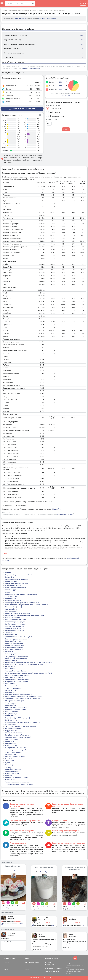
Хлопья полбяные (12, 771)
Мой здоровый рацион (47, 19)
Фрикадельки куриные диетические (19, 784)
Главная (5, 10)
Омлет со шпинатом (13, 688)
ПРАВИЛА (57, 972)
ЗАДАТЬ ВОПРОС (50, 968)
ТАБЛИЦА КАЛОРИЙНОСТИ (33, 962)
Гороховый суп (11, 705)
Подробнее (57, 509)
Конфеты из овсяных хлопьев (17, 778)
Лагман (8, 592)
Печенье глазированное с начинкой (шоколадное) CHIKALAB (29, 673)
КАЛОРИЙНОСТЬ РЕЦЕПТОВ (33, 966)
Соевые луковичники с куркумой (18, 737)
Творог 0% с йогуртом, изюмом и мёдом (21, 726)
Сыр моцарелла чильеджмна (16, 656)
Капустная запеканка (13, 618)
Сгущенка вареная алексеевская (18, 782)
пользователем (21, 19)
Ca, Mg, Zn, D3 (11, 754)
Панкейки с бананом (13, 586)
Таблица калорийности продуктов (19, 10)
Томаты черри (11, 590)
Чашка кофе (10, 780)
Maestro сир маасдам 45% (15, 756)
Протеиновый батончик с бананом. (19, 694)
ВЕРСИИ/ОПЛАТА (50, 964)
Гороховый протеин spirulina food (18, 575)
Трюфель (9, 632)
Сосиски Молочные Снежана (16, 671)
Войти (83, 3)
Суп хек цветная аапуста (15, 626)
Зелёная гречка (11, 720)
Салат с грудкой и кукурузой (16, 622)
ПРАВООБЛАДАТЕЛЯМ (52, 958)
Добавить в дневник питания (22, 109)
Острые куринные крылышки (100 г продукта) (23, 722)
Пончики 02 (10, 692)
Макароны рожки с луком (15, 701)
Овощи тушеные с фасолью (16, 748)
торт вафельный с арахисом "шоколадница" (22, 603)
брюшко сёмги (11, 609)
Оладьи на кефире (59, 10)
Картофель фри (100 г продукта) (18, 718)
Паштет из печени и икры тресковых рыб (21, 594)
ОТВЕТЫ (27, 970)
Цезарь (8, 763)
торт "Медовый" (12, 596)
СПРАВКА (48, 962)
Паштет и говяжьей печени (16, 709)
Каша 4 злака (10, 684)
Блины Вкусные (11, 581)
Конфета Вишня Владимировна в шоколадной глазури (27, 605)
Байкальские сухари (13, 600)
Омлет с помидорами (14, 752)
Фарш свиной (11, 724)
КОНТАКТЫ (59, 968)
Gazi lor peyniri (11, 654)
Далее (66, 129)
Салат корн (10, 716)
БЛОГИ (6, 966)
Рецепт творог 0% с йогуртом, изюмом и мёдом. (24, 697)
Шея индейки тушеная (14, 647)
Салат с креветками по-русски (17, 579)
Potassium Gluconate (13, 769)
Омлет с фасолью (12, 773)
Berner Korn (10, 577)
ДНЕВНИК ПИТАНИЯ (10, 958)
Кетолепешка (10, 743)
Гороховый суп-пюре (13, 641)
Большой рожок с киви (14, 643)
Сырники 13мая (11, 690)
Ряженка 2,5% (11, 598)
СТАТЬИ (6, 970)
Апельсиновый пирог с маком (17, 583)
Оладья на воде (11, 714)
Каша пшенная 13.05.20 (14, 650)
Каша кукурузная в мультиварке (18, 639)
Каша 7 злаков (11, 669)
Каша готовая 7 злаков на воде (17, 675)
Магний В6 (9, 652)
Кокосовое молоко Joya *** (16, 677)
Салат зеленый (11, 635)
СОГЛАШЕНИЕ (49, 972)
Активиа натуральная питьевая (17, 679)
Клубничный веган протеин (16, 658)
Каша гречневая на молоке (16, 620)
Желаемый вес (52, 120)
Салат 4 (8, 573)
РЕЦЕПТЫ (6, 962)
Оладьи (8, 767)
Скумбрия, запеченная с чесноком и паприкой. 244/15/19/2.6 (29, 662)
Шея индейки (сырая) (14, 607)
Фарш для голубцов (13, 729)
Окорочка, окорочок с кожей (17, 682)
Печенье (9, 775)
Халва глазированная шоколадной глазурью (23, 699)
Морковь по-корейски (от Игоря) (18, 613)
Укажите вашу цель (53, 106)
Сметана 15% (10, 667)
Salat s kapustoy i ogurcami (15, 624)
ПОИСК (27, 958)
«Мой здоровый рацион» (65, 514)
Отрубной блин (11, 731)
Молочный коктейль (13, 660)
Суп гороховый (11, 611)
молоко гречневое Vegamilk (16, 750)
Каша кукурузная (12, 711)
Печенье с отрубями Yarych (16, 588)
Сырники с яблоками (13, 733)
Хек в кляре (10, 761)
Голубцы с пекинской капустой (17, 735)
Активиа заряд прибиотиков (16, 707)
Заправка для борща (13, 686)
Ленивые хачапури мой (14, 628)
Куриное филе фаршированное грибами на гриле (25, 615)
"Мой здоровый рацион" (31, 68)
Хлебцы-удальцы (12, 739)
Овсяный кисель (12, 746)
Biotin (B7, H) (10, 741)
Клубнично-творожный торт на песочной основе (24, 664)
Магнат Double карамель (15, 630)
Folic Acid (9, 758)
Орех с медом (11, 703)
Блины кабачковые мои (15, 645)
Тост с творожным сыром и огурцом (19, 637)
